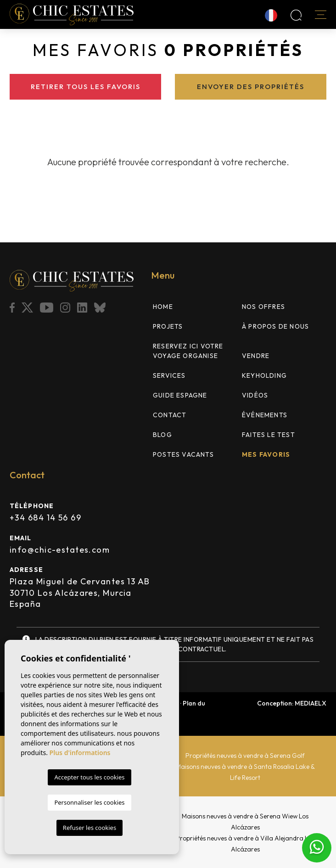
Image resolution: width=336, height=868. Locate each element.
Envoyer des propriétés (251, 87)
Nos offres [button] (263, 307)
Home (163, 307)
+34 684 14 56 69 (45, 518)
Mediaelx (311, 703)
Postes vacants (183, 454)
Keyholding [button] (264, 375)
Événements (265, 415)
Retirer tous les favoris (86, 87)
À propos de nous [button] (275, 326)
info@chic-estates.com (60, 550)
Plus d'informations (80, 753)
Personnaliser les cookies (89, 802)
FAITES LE (269, 435)
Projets (168, 326)
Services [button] (169, 375)
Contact (170, 415)
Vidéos (255, 395)
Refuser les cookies (90, 828)
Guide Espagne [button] (180, 395)
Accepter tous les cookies (89, 777)
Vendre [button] (256, 356)
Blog (162, 435)
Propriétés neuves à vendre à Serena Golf (245, 756)
